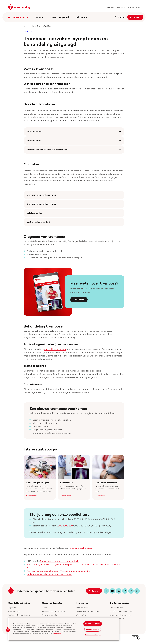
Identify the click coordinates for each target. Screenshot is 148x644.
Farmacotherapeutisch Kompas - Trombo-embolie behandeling (58, 571)
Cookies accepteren (93, 624)
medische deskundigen (81, 548)
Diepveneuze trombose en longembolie (60, 561)
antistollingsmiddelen (55, 349)
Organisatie (13, 608)
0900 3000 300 (65, 526)
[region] (64, 629)
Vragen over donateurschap (121, 615)
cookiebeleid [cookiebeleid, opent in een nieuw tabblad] (57, 634)
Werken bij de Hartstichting (19, 615)
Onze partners (14, 611)
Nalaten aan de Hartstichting (88, 611)
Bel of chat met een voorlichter (122, 611)
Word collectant (82, 608)
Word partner (81, 615)
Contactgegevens (117, 608)
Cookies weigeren (93, 629)
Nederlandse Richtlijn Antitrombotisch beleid (49, 574)
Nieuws (45, 608)
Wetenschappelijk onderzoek (53, 611)
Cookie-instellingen (93, 635)
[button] (8, 630)
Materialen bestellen (50, 615)
